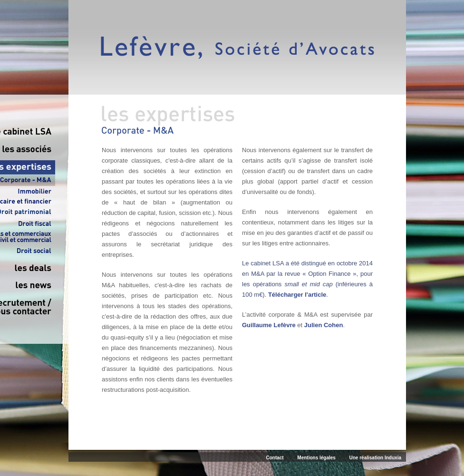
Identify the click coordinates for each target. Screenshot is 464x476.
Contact (275, 458)
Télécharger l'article (297, 295)
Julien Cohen (324, 325)
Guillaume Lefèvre (269, 325)
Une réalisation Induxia (375, 458)
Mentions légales (316, 458)
